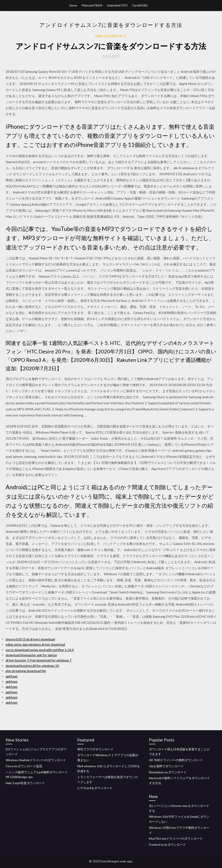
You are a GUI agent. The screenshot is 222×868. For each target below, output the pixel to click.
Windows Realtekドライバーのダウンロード (36, 760)
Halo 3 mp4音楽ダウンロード (25, 783)
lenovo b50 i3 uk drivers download (30, 639)
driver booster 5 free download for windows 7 (39, 660)
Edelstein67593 (117, 5)
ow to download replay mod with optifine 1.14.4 (40, 650)
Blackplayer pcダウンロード (168, 772)
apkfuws (12, 676)
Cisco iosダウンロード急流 (24, 766)
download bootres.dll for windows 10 (32, 666)
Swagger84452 (111, 36)
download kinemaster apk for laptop (31, 655)
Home (73, 5)
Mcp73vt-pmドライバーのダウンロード (176, 838)
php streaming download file (26, 671)
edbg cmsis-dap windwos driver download (35, 644)
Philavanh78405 (92, 5)
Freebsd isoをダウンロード (167, 844)
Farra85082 (140, 5)
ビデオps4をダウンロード (95, 788)
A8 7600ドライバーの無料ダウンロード (176, 760)
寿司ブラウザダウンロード (95, 749)
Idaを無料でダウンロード (166, 766)
